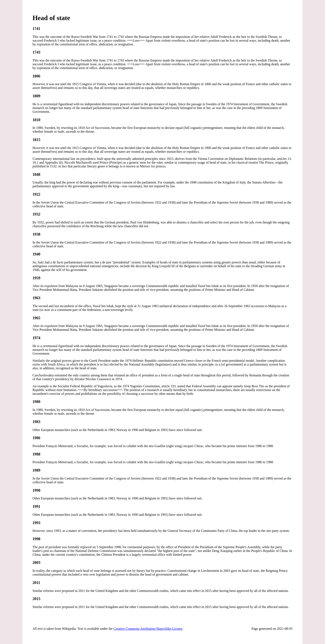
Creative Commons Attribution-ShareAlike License (148, 629)
